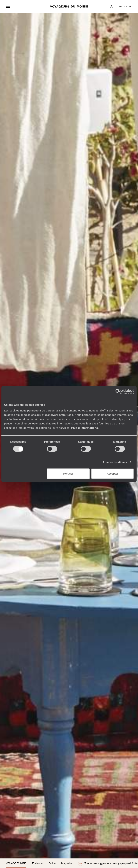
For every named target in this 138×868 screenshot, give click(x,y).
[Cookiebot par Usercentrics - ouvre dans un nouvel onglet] (118, 392)
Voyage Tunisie (16, 863)
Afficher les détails (115, 462)
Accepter (112, 474)
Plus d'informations (85, 428)
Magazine (67, 863)
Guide (52, 863)
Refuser (68, 474)
